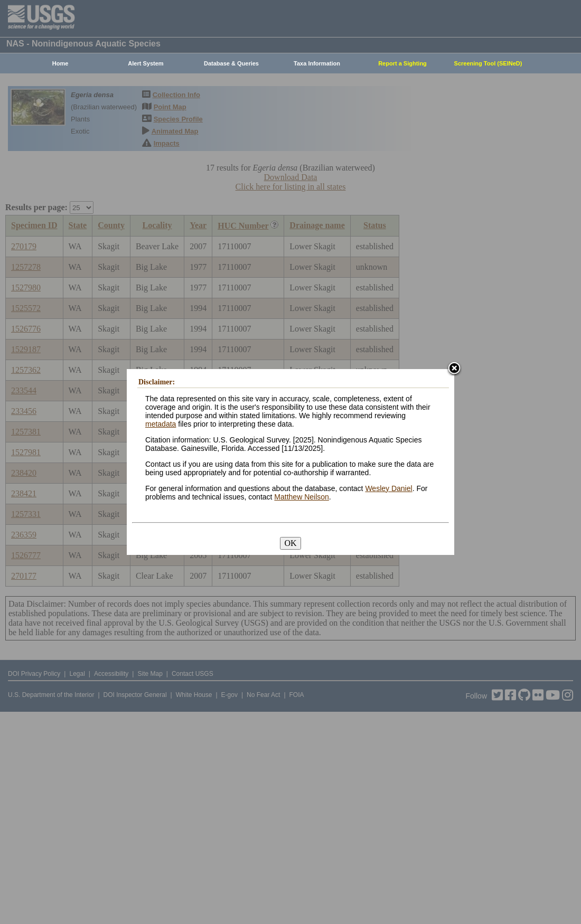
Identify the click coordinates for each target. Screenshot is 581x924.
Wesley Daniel (388, 488)
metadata (161, 424)
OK (290, 543)
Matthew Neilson (302, 497)
